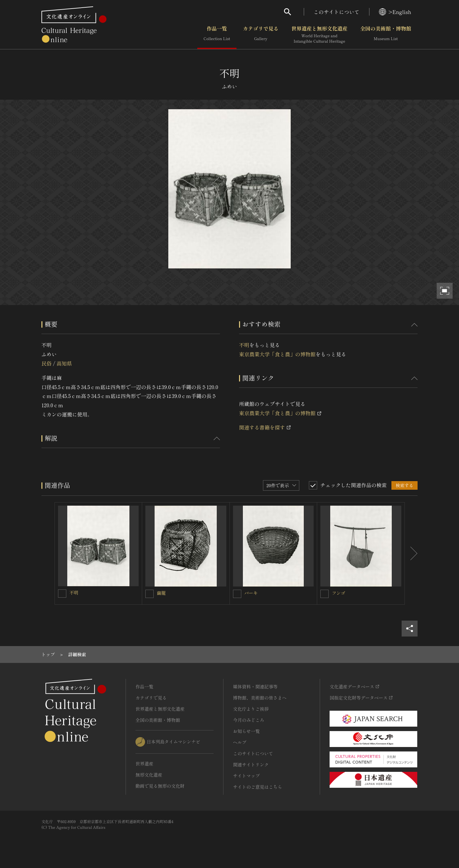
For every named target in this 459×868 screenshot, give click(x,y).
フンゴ (339, 593)
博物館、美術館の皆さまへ (260, 698)
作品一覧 (217, 35)
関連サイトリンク (251, 765)
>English (395, 12)
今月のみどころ (249, 720)
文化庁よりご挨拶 (251, 709)
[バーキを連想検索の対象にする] (237, 594)
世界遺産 (144, 764)
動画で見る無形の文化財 (160, 786)
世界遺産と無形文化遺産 (319, 35)
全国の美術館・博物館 (386, 35)
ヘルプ (240, 742)
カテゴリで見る (261, 35)
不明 (244, 345)
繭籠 (161, 593)
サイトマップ (246, 776)
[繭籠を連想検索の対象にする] (149, 594)
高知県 (64, 363)
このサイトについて (337, 12)
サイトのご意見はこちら (258, 787)
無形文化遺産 (149, 775)
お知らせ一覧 (246, 731)
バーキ (251, 593)
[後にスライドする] (411, 553)
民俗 (47, 363)
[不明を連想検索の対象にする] (62, 594)
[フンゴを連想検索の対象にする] (324, 594)
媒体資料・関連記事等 (255, 687)
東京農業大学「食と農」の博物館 (277, 354)
